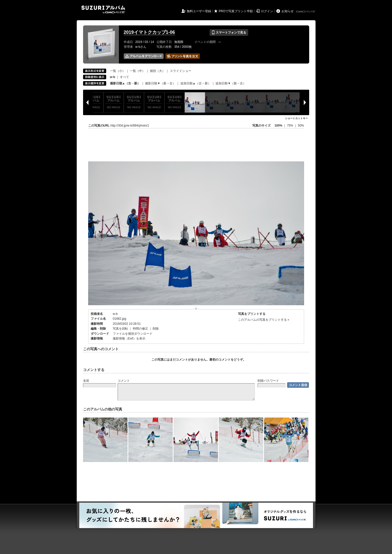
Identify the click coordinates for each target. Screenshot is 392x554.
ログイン (267, 11)
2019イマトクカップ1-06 (149, 32)
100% (278, 126)
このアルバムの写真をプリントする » (264, 320)
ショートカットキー (296, 118)
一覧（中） (137, 71)
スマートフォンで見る (229, 33)
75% (291, 126)
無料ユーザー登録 (199, 11)
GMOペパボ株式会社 (306, 12)
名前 (86, 381)
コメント (124, 381)
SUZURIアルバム (103, 10)
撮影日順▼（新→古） (160, 83)
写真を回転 (120, 329)
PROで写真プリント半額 (236, 11)
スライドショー (181, 71)
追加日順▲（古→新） (196, 83)
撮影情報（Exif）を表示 (129, 338)
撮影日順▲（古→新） (125, 83)
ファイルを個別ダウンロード (133, 334)
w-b (115, 314)
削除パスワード (268, 381)
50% (301, 126)
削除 (156, 329)
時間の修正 (140, 329)
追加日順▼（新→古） (231, 83)
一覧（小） (118, 71)
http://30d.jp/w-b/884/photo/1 (130, 126)
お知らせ (288, 11)
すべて (124, 77)
